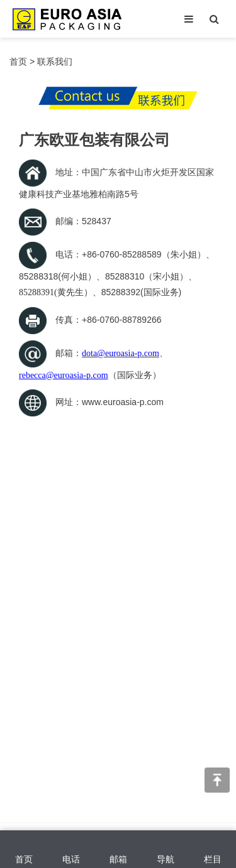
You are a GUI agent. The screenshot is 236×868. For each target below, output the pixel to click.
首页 (18, 62)
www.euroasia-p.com (123, 402)
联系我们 (55, 62)
